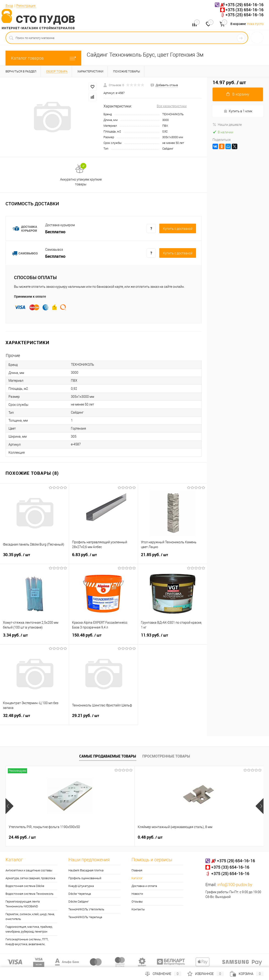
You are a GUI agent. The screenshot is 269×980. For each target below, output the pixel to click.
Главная (137, 870)
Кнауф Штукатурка (81, 886)
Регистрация (26, 6)
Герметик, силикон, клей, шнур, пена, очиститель (30, 917)
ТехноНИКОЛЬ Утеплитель (86, 909)
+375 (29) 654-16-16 (244, 5)
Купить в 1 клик (238, 111)
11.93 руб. (172, 638)
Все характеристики (172, 106)
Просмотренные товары (166, 756)
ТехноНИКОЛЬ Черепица (85, 917)
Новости (137, 894)
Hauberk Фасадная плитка (86, 870)
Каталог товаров (43, 58)
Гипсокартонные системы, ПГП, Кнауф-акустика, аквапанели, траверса (27, 944)
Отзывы (137, 902)
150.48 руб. (104, 638)
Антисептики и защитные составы (29, 870)
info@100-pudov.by (235, 885)
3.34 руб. (34, 638)
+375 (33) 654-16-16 (244, 10)
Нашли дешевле (227, 125)
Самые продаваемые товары (108, 756)
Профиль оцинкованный (85, 878)
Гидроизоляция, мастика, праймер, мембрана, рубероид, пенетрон (29, 929)
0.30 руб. (193, 837)
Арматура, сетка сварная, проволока (30, 878)
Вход (9, 6)
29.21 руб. (104, 718)
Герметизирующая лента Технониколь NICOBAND (23, 904)
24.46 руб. (22, 837)
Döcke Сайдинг (78, 902)
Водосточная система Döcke (25, 886)
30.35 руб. (34, 557)
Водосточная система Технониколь (29, 894)
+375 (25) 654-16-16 (244, 15)
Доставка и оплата (144, 886)
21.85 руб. (172, 557)
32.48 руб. (34, 718)
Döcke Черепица (80, 894)
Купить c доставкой (178, 229)
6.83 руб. (104, 557)
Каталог (137, 878)
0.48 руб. (107, 837)
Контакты (138, 909)
